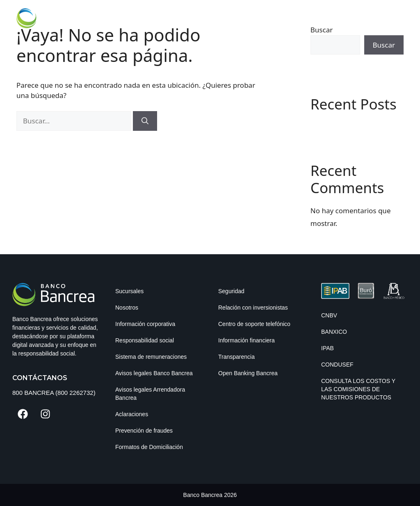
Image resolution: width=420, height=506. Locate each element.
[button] (397, 15)
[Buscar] (145, 121)
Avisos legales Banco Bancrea (154, 373)
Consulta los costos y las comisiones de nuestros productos (358, 389)
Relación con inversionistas (253, 308)
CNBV (329, 315)
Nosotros (127, 308)
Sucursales (129, 291)
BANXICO (334, 332)
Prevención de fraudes (144, 431)
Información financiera (247, 340)
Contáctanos (40, 378)
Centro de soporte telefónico (254, 324)
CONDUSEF (337, 365)
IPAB (328, 348)
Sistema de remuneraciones (151, 357)
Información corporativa (145, 324)
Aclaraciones (132, 414)
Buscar (384, 45)
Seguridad (231, 291)
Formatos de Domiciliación (149, 447)
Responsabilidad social (145, 340)
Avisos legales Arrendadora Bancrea (150, 394)
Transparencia (236, 357)
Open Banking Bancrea (248, 373)
